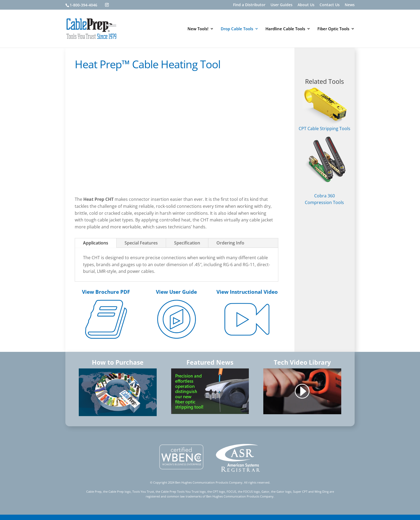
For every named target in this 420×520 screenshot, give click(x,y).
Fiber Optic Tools (333, 29)
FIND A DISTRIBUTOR (325, 63)
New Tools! (198, 29)
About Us (306, 5)
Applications (96, 243)
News (350, 5)
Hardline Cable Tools (285, 29)
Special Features (141, 243)
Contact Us (330, 5)
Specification (187, 243)
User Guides (282, 5)
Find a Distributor (249, 5)
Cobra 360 (325, 196)
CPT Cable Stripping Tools (325, 110)
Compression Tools (324, 202)
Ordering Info (230, 243)
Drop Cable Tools (237, 29)
